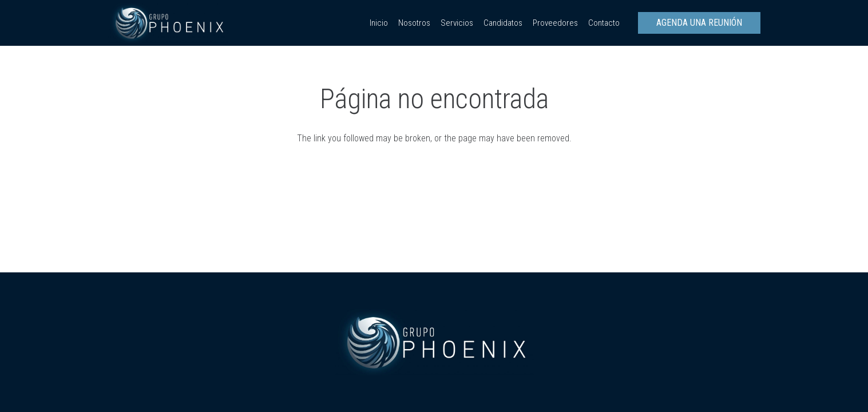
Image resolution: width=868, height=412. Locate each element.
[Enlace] (168, 23)
